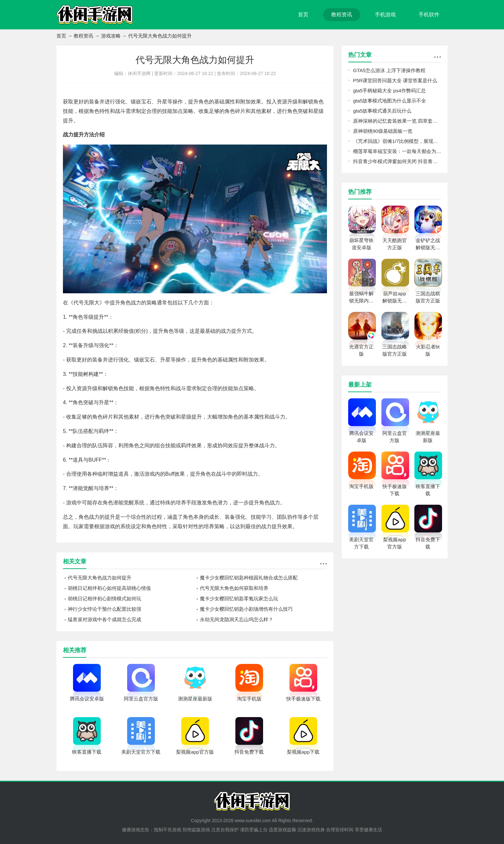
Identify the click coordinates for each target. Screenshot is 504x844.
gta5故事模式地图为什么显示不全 (390, 101)
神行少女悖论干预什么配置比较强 (104, 609)
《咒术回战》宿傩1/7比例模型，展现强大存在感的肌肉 (397, 141)
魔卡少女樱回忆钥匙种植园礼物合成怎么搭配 (249, 578)
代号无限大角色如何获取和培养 (234, 588)
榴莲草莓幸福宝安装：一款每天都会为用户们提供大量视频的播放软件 (397, 151)
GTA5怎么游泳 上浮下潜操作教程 (389, 70)
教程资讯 (342, 15)
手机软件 (429, 15)
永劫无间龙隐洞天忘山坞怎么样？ (237, 619)
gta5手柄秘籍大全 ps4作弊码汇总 (389, 91)
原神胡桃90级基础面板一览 (383, 131)
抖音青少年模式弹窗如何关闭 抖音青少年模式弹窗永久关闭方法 (397, 161)
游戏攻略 (111, 36)
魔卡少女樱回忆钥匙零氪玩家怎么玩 (239, 598)
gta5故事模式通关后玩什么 (382, 111)
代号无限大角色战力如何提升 (100, 578)
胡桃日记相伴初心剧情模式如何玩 (104, 598)
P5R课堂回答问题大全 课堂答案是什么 (395, 80)
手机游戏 (385, 15)
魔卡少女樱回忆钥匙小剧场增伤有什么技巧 (246, 609)
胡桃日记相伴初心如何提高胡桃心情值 (109, 588)
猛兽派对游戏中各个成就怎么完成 (104, 619)
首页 (303, 15)
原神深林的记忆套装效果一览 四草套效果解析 (397, 121)
